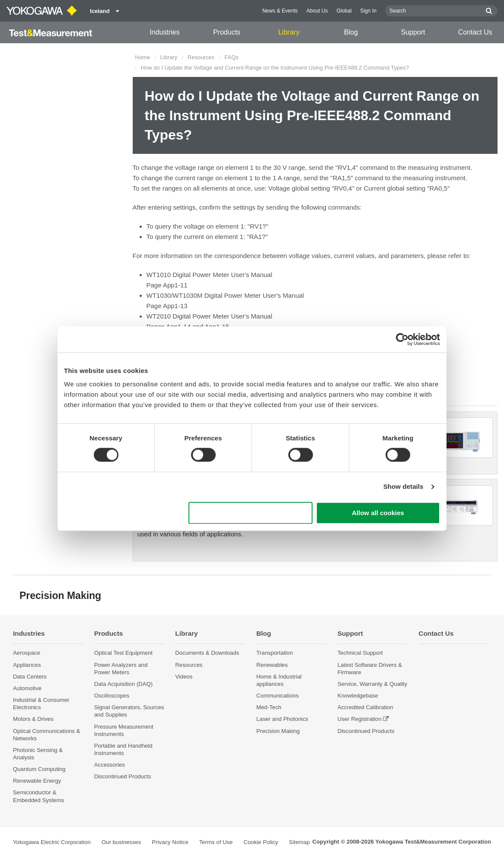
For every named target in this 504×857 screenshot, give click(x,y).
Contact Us (475, 32)
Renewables (272, 665)
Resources (201, 57)
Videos (184, 677)
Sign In (368, 11)
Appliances (27, 665)
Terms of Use (216, 842)
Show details (404, 487)
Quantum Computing (39, 769)
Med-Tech (269, 707)
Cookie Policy (261, 842)
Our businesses (121, 842)
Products (227, 32)
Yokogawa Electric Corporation (52, 842)
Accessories (110, 765)
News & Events (280, 11)
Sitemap (299, 842)
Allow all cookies (378, 513)
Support (413, 32)
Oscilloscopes (112, 696)
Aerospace (27, 653)
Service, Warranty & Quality (372, 684)
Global (344, 11)
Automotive (27, 688)
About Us (317, 11)
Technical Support (360, 653)
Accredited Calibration (365, 707)
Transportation (275, 653)
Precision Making (278, 731)
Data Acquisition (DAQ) (124, 684)
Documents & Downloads (207, 653)
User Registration (360, 719)
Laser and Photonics (282, 719)
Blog (351, 32)
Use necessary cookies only (251, 513)
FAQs (231, 57)
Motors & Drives (33, 719)
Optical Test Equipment (123, 653)
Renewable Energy (37, 781)
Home (143, 57)
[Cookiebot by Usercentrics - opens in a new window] (402, 339)
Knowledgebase (358, 696)
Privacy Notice (170, 842)
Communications (278, 696)
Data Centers (30, 677)
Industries (164, 32)
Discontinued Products (123, 776)
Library (289, 32)
